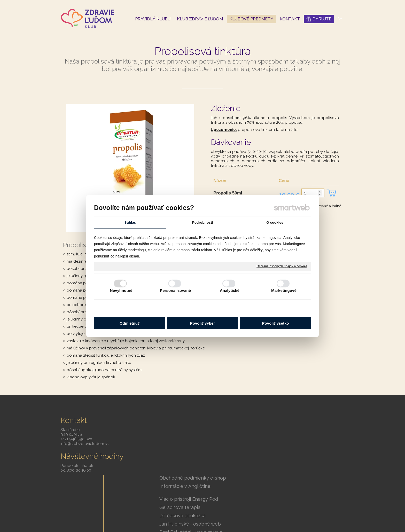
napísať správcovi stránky (235, 507)
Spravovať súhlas (203, 515)
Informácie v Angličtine (189, 427)
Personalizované (175, 290)
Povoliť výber (202, 323)
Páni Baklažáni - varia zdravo (194, 473)
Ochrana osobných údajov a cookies (282, 266)
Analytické (230, 290)
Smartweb (281, 507)
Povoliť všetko (276, 323)
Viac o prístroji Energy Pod (192, 440)
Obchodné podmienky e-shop (196, 418)
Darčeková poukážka (186, 456)
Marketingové (284, 290)
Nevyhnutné (121, 290)
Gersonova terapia (184, 448)
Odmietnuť (130, 323)
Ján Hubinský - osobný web (194, 464)
